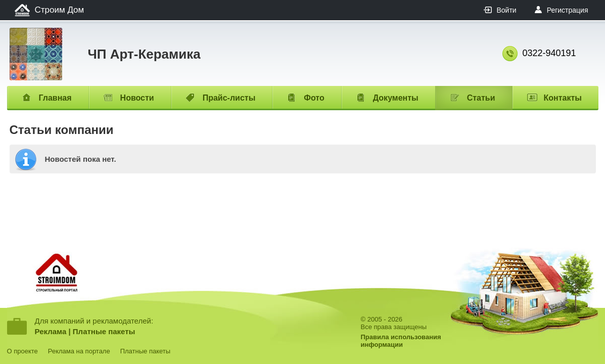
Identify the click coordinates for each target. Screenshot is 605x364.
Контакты (563, 98)
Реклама (51, 331)
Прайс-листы (229, 98)
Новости (137, 98)
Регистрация (568, 10)
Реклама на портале (79, 351)
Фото (314, 98)
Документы (396, 98)
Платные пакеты (104, 331)
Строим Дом (60, 10)
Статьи (481, 98)
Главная (55, 98)
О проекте (22, 351)
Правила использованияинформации (401, 341)
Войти (506, 10)
